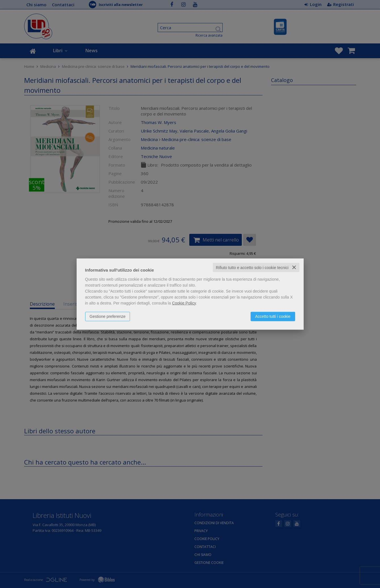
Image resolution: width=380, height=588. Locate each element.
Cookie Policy (184, 303)
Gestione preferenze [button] (108, 316)
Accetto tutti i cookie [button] (273, 316)
